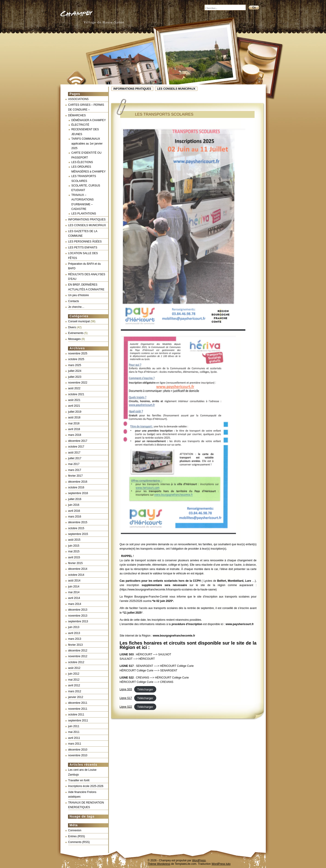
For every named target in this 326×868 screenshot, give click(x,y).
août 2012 (74, 668)
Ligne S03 (126, 689)
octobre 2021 (76, 394)
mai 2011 (74, 732)
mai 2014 (74, 592)
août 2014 (74, 581)
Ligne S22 (126, 707)
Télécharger (145, 689)
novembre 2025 (78, 353)
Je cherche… (76, 307)
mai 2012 (74, 680)
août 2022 (74, 388)
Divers (72, 327)
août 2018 (74, 417)
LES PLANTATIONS (84, 214)
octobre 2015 (76, 528)
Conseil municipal (79, 321)
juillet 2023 (75, 377)
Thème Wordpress (159, 864)
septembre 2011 (78, 721)
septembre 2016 (78, 493)
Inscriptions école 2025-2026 (86, 786)
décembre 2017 (78, 441)
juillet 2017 (75, 458)
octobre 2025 (76, 359)
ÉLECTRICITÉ (80, 125)
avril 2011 (74, 738)
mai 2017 (74, 464)
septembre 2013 (78, 621)
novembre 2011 (78, 709)
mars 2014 (75, 604)
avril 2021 (74, 406)
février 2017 (75, 476)
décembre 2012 (78, 651)
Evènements (76, 333)
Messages (75, 339)
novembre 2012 (78, 656)
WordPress (199, 860)
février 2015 (75, 563)
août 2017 (74, 453)
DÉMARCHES (77, 115)
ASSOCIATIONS (78, 99)
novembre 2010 (78, 755)
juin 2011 (74, 726)
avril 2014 (74, 598)
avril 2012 (74, 685)
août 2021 (74, 400)
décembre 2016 (78, 482)
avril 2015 (74, 557)
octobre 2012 (76, 662)
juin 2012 (74, 674)
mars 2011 (75, 744)
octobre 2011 (76, 715)
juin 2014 (74, 587)
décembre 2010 (78, 750)
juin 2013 (74, 627)
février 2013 (75, 645)
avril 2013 (74, 633)
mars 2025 (75, 365)
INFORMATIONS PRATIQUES (132, 89)
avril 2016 (74, 511)
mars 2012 (75, 691)
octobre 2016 (76, 487)
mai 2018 (74, 423)
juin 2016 (74, 505)
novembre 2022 (78, 383)
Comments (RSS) (79, 842)
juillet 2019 (75, 412)
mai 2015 (74, 551)
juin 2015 (74, 546)
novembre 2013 (78, 616)
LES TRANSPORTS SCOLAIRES (164, 114)
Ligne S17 (126, 698)
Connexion (75, 830)
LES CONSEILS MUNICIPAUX (176, 89)
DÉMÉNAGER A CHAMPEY (89, 120)
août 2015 (74, 540)
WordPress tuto (221, 864)
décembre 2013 (78, 610)
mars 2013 (75, 639)
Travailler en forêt (79, 780)
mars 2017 (75, 470)
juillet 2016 (75, 499)
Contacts (74, 301)
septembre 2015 (78, 534)
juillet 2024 (75, 371)
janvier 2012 (76, 697)
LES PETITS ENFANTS (83, 248)
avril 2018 (74, 429)
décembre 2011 (78, 703)
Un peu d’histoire (79, 295)
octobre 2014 (76, 575)
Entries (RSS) (77, 836)
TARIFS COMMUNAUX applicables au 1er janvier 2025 (87, 143)
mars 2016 (75, 517)
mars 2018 (75, 435)
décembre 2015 (78, 522)
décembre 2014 (78, 569)
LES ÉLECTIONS (82, 162)
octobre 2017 (76, 447)
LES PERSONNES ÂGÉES (85, 242)
